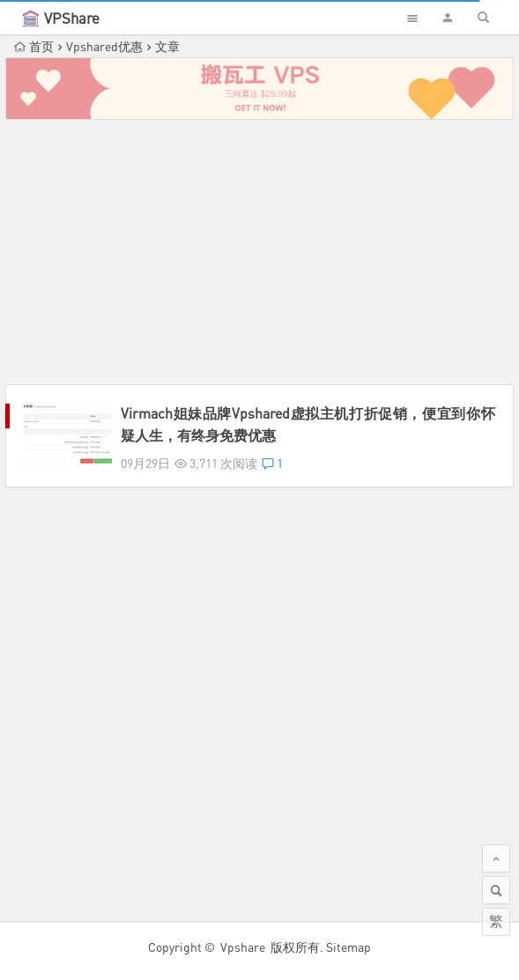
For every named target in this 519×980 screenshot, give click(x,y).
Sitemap (348, 947)
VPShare (72, 18)
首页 (34, 46)
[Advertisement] (259, 252)
